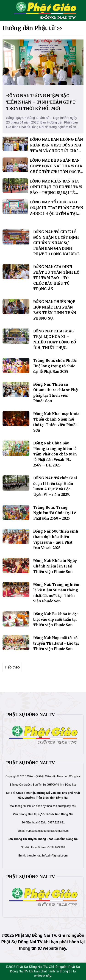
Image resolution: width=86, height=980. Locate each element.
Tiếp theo (12, 667)
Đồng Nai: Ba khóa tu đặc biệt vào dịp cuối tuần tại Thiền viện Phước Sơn (56, 619)
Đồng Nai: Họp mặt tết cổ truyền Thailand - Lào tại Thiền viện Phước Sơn (56, 643)
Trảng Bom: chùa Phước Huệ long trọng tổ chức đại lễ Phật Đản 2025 (55, 366)
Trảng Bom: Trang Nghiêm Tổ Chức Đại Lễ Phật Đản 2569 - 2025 (55, 513)
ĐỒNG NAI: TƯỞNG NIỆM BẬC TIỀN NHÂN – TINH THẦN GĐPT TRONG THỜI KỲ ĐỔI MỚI (41, 102)
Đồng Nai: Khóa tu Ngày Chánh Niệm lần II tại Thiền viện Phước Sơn (55, 566)
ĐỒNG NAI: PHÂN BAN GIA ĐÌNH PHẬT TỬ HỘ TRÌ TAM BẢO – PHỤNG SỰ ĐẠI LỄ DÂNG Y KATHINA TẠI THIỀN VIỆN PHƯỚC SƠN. (56, 193)
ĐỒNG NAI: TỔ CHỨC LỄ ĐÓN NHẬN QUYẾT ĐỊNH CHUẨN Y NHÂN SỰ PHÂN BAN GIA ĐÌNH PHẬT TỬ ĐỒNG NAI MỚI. (57, 243)
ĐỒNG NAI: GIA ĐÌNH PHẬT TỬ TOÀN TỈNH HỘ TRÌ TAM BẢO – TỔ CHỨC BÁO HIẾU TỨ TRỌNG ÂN (56, 278)
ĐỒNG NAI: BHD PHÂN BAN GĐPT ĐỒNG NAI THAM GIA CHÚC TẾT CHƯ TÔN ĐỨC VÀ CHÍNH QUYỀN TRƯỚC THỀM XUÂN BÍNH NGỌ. (56, 172)
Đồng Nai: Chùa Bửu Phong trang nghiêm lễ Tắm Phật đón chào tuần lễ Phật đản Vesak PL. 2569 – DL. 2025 (55, 454)
